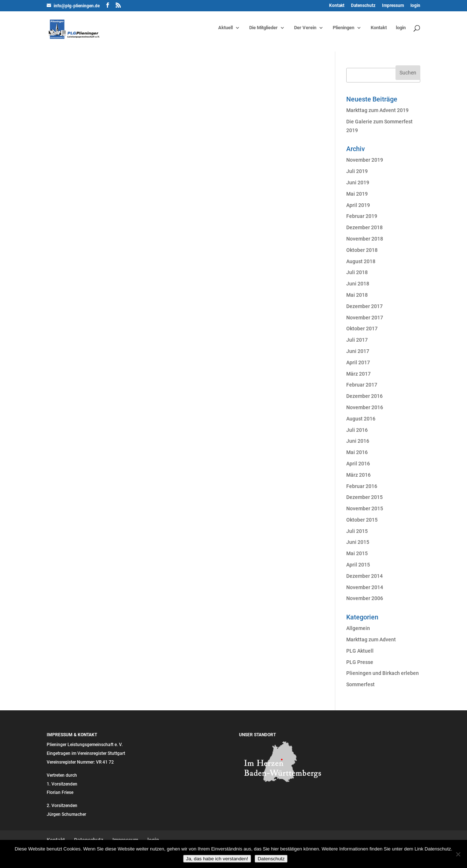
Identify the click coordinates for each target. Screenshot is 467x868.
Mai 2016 (357, 452)
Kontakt (337, 6)
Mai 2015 (357, 553)
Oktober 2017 (362, 329)
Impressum (393, 6)
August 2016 (361, 419)
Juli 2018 (357, 272)
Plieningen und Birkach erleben (383, 673)
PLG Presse (360, 662)
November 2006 (365, 598)
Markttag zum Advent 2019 (377, 110)
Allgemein (358, 628)
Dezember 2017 (364, 306)
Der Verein (305, 28)
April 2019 (358, 205)
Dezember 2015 (364, 497)
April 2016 (358, 464)
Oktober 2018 (362, 250)
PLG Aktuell (360, 651)
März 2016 (358, 475)
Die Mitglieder (263, 28)
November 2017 (365, 318)
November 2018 (365, 239)
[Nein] (458, 854)
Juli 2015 (357, 531)
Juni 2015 (358, 542)
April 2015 (358, 565)
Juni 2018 (358, 284)
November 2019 (365, 160)
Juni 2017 (358, 351)
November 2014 (365, 587)
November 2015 (365, 508)
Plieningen (344, 28)
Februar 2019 (362, 216)
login (415, 6)
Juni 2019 (358, 183)
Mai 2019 (357, 194)
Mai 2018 (357, 295)
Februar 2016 (362, 486)
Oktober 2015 (362, 520)
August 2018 (361, 261)
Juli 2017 (357, 340)
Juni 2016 (358, 441)
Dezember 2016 (364, 396)
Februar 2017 (362, 385)
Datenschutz (363, 6)
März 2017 (358, 374)
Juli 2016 (357, 430)
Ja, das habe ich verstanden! (217, 859)
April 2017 (358, 362)
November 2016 (365, 407)
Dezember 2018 (364, 227)
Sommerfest (360, 684)
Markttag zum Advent (371, 640)
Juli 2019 (357, 171)
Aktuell (225, 28)
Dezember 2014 (364, 576)
